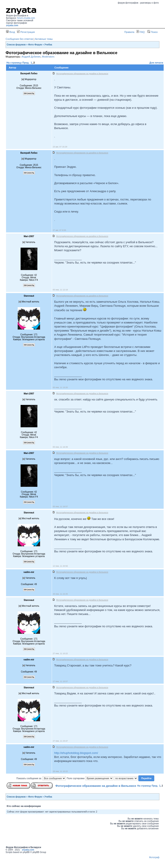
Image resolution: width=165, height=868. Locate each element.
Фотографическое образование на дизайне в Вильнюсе (96, 786)
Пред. (26, 63)
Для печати (156, 63)
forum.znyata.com (26, 18)
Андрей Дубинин (31, 57)
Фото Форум (35, 45)
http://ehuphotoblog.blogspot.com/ (76, 753)
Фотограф (154, 857)
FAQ (140, 32)
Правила (129, 32)
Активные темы (44, 39)
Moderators (48, 57)
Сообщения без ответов (19, 39)
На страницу (14, 63)
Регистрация (26, 32)
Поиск (152, 32)
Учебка (48, 45)
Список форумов (16, 45)
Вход (11, 32)
